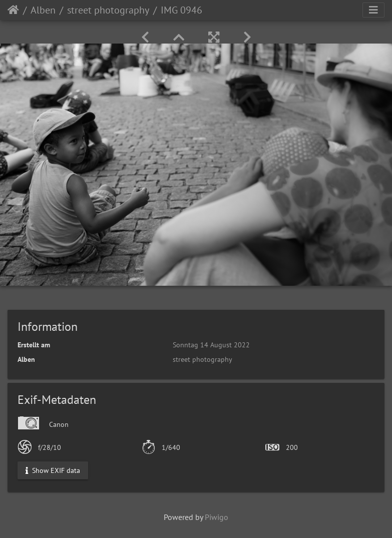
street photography (108, 10)
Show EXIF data (53, 470)
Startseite (13, 10)
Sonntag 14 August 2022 (211, 345)
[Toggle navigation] (373, 10)
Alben (43, 10)
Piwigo (217, 517)
